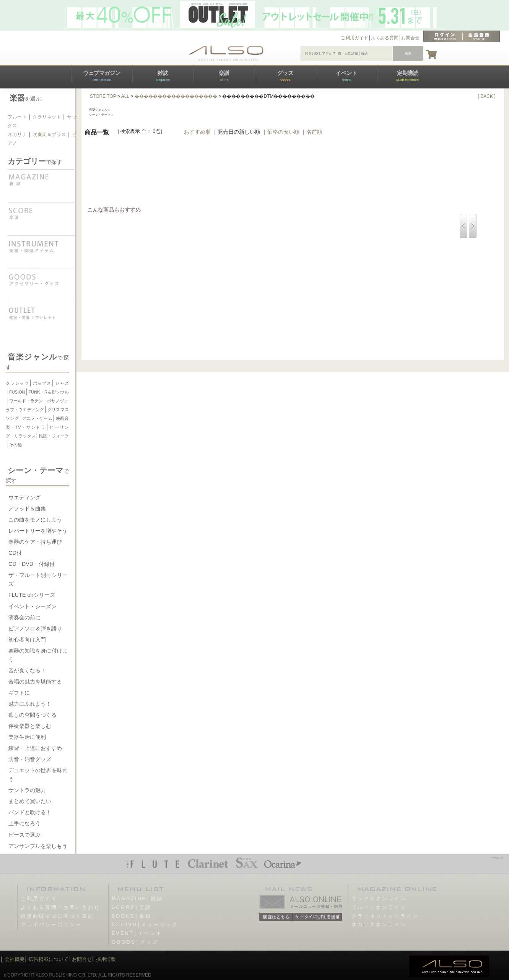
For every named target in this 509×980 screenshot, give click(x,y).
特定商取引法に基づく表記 (57, 916)
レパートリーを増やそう (38, 531)
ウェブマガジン (102, 76)
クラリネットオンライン (385, 916)
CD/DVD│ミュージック (145, 924)
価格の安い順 (283, 132)
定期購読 (408, 76)
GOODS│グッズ (135, 942)
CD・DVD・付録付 (32, 564)
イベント (346, 76)
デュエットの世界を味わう (38, 775)
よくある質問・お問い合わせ (60, 907)
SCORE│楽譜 (132, 907)
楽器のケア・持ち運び (35, 542)
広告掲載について (49, 959)
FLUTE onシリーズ (32, 595)
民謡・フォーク (54, 436)
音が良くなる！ (27, 671)
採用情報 (106, 959)
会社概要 (15, 959)
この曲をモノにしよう (35, 520)
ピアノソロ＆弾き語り (35, 628)
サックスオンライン (379, 898)
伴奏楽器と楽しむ (30, 726)
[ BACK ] (487, 96)
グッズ (285, 76)
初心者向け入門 (27, 640)
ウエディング (24, 497)
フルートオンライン (379, 907)
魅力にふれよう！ (30, 704)
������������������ (176, 96)
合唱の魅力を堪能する (35, 682)
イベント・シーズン (33, 606)
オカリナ (17, 134)
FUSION (17, 392)
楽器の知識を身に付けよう (38, 655)
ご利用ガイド (355, 38)
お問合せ (410, 38)
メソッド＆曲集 (27, 509)
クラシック (17, 383)
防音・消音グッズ (30, 759)
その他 (15, 445)
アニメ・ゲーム (37, 418)
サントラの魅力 (27, 790)
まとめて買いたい (30, 801)
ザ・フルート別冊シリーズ (38, 579)
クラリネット (47, 117)
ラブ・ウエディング (25, 410)
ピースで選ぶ (24, 835)
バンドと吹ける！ (30, 812)
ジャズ (62, 383)
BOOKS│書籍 (132, 916)
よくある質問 (385, 38)
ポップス (42, 383)
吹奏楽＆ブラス (49, 134)
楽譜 (224, 76)
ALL (125, 96)
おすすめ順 (197, 132)
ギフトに (19, 693)
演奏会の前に (24, 617)
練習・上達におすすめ (35, 748)
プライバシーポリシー (51, 924)
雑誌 (163, 76)
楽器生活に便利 (27, 737)
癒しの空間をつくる (33, 715)
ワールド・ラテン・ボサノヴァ (39, 401)
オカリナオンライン (379, 924)
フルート (17, 117)
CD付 (15, 553)
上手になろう (24, 823)
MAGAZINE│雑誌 (137, 898)
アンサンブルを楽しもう (38, 846)
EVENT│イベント (137, 933)
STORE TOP (103, 96)
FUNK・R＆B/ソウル (49, 392)
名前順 (314, 132)
